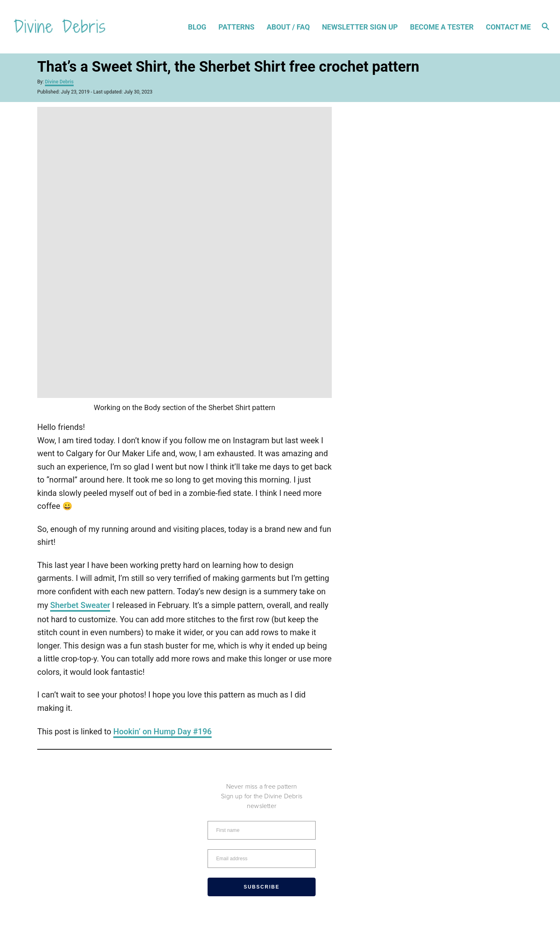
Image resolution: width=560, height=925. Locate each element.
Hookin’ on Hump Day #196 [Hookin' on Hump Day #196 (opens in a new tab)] (162, 731)
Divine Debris (59, 82)
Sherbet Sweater (80, 605)
